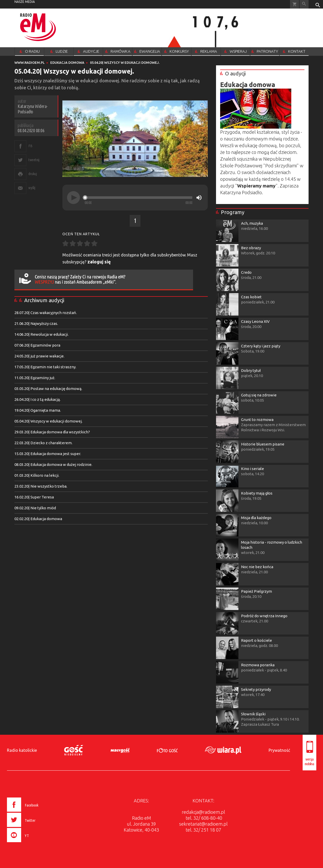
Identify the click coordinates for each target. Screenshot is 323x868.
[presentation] (33, 843)
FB (30, 146)
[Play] (73, 198)
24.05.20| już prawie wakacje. (39, 356)
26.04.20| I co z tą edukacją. (38, 399)
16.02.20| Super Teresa (34, 497)
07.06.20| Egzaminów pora (37, 345)
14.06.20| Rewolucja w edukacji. (42, 334)
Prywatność (279, 750)
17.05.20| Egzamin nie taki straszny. (45, 367)
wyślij (32, 188)
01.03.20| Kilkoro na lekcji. (37, 475)
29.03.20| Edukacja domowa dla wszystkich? (52, 432)
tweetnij (34, 160)
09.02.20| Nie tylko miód (35, 508)
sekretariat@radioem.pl (203, 824)
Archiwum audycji (44, 300)
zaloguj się (99, 262)
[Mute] (199, 198)
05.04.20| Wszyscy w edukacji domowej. (48, 421)
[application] (135, 198)
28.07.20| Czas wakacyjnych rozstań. (46, 313)
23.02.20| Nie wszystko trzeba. (41, 486)
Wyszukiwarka (304, 4)
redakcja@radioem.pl (203, 812)
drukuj (32, 174)
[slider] (138, 198)
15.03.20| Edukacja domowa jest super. (48, 454)
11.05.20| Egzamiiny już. (35, 378)
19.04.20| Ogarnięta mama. (38, 410)
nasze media (25, 2)
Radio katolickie (22, 750)
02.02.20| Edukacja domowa (38, 519)
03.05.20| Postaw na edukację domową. (48, 389)
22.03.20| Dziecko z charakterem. (43, 443)
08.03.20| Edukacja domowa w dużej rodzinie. (53, 464)
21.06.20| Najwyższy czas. (36, 323)
